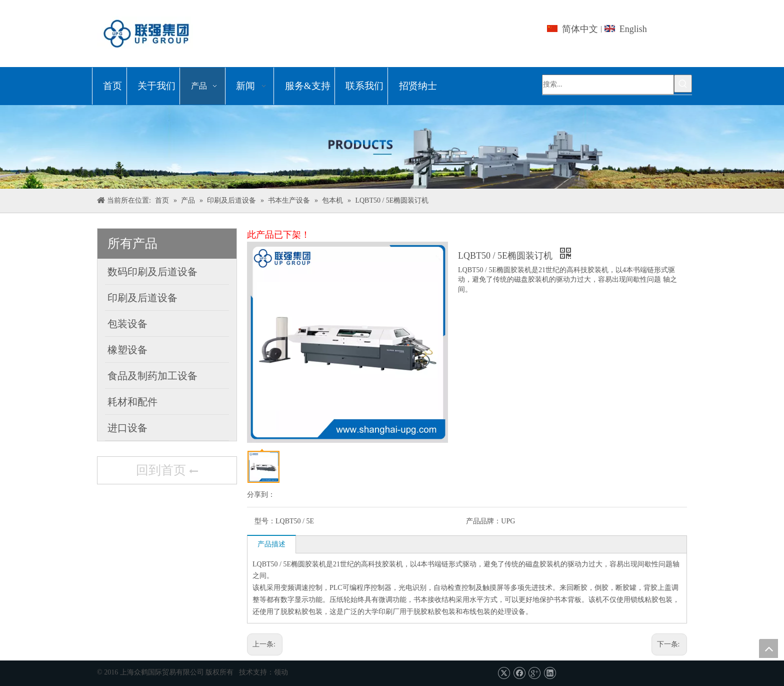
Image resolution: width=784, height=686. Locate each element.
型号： (265, 521)
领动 (281, 672)
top (768, 648)
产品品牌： (483, 521)
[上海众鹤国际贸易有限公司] (392, 147)
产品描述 (271, 544)
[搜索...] (608, 85)
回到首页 (167, 471)
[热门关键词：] (683, 84)
